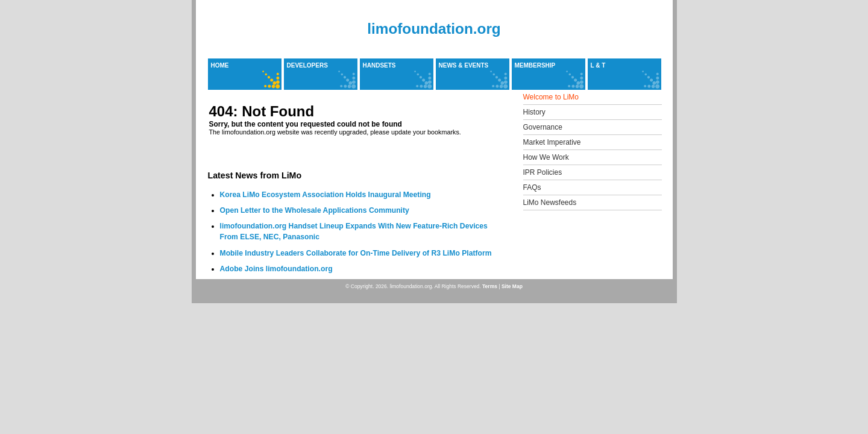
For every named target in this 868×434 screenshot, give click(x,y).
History (534, 112)
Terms (490, 286)
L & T (598, 65)
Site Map (512, 286)
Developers (307, 65)
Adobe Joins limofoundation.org (276, 269)
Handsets (379, 65)
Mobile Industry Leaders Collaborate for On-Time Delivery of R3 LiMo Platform (356, 253)
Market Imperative (552, 142)
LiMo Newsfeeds (550, 203)
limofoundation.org (434, 29)
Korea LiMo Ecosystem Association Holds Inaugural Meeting (325, 195)
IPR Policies (543, 172)
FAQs (532, 187)
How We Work (546, 157)
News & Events (464, 65)
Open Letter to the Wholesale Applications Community (315, 210)
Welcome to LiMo (551, 97)
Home (220, 65)
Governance (543, 127)
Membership (535, 65)
